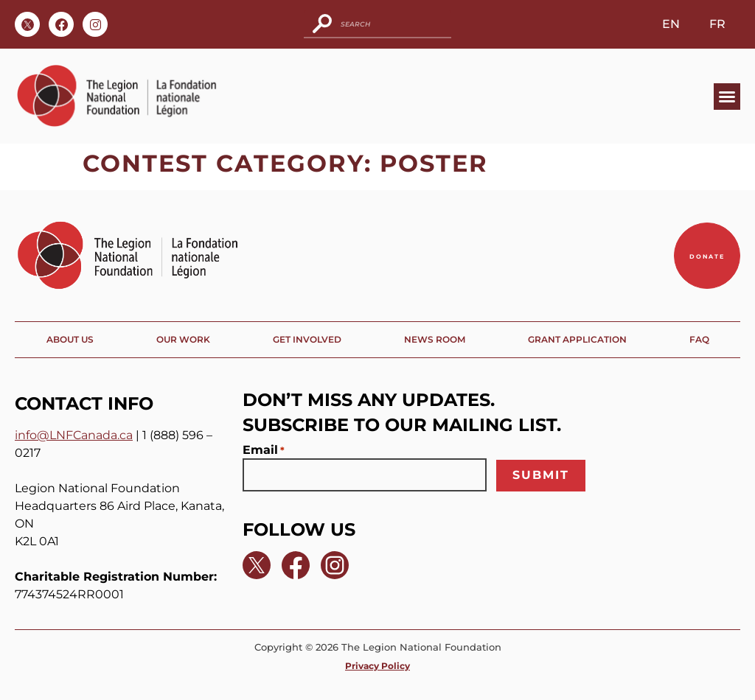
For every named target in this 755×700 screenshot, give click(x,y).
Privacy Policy (377, 666)
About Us (70, 339)
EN (671, 24)
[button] (727, 97)
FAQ (699, 339)
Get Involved (307, 339)
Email (264, 450)
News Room (435, 339)
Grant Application (577, 339)
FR (717, 24)
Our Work (183, 339)
